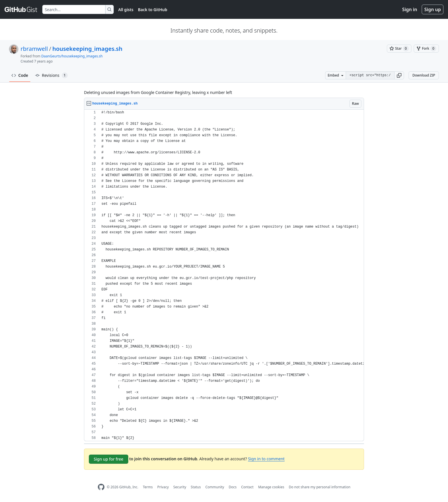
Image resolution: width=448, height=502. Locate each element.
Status (196, 487)
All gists (126, 10)
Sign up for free (109, 459)
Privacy (163, 487)
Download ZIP (424, 75)
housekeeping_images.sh (87, 49)
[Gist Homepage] (21, 9)
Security (180, 487)
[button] (399, 75)
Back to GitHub (153, 10)
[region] (224, 275)
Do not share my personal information (320, 487)
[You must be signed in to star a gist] (399, 49)
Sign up (433, 9)
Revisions (51, 75)
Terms (148, 487)
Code (20, 75)
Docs (233, 487)
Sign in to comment (266, 459)
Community (215, 487)
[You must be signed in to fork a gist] (426, 49)
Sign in (410, 9)
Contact (247, 487)
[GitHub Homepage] (101, 487)
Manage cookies (271, 487)
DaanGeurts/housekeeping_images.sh (72, 56)
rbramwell (34, 49)
